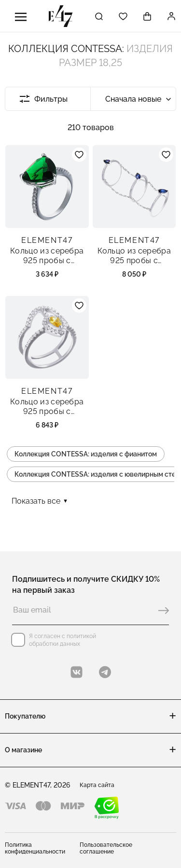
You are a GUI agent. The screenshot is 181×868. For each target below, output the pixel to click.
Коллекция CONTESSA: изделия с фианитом (86, 454)
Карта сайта (97, 785)
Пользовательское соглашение (106, 848)
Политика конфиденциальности (35, 848)
